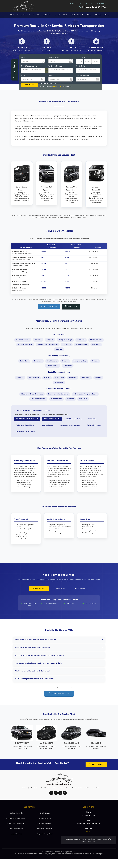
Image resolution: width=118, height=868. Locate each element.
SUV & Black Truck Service (15, 828)
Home (12, 15)
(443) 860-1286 (60, 597)
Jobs (89, 15)
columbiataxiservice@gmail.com (89, 833)
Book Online (71, 307)
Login (88, 4)
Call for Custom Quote (49, 308)
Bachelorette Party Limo (44, 839)
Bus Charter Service (15, 839)
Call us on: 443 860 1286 (90, 7)
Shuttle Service (44, 822)
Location (96, 797)
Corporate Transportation (44, 844)
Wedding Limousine (44, 828)
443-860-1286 (58, 87)
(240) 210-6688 (80, 597)
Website (88, 841)
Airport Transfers (15, 844)
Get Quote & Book (30, 85)
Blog (107, 15)
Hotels (98, 15)
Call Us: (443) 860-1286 (59, 702)
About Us (34, 797)
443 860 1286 (88, 825)
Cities (57, 15)
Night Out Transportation (15, 833)
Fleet (66, 15)
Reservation (24, 15)
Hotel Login (74, 4)
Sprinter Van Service (15, 822)
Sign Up (101, 4)
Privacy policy (77, 797)
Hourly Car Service (44, 833)
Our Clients (77, 15)
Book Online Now (39, 597)
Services (47, 15)
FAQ (87, 797)
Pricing (36, 15)
